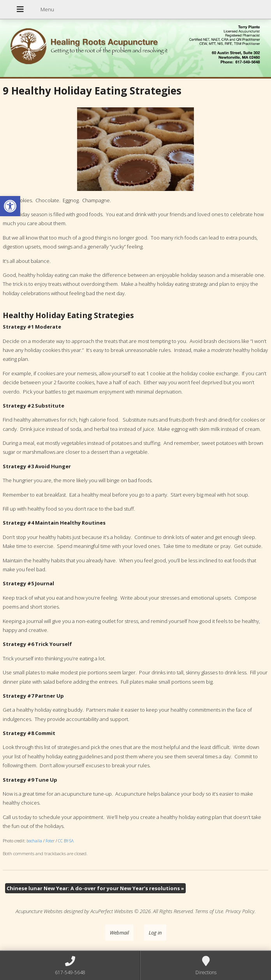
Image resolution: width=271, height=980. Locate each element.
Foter (50, 841)
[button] (10, 206)
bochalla (34, 841)
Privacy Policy (240, 911)
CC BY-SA (66, 841)
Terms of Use (209, 911)
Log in (155, 933)
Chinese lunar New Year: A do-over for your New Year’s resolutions (95, 888)
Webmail (119, 933)
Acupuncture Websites (39, 911)
